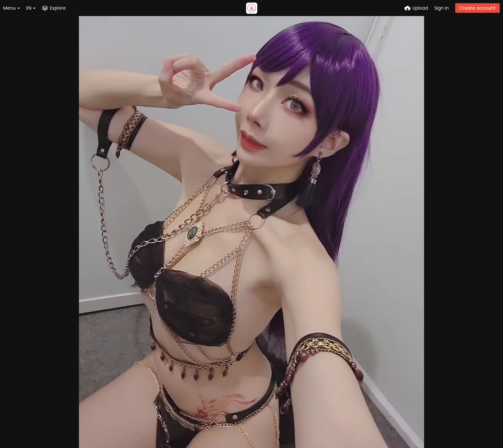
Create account (477, 8)
